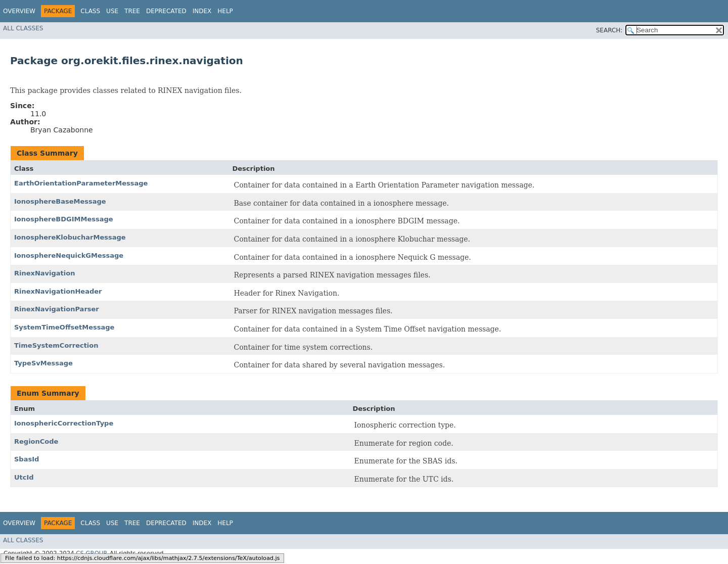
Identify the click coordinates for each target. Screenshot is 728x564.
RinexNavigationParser (57, 309)
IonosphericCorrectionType (64, 423)
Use (112, 11)
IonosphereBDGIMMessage (64, 219)
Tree (132, 11)
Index (202, 11)
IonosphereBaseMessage (60, 201)
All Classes (23, 28)
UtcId (24, 477)
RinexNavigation (44, 273)
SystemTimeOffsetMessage (64, 327)
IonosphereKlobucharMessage (70, 237)
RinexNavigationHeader (58, 291)
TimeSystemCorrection (56, 345)
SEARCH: (609, 30)
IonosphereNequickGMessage (69, 255)
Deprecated (166, 11)
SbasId (27, 459)
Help (225, 11)
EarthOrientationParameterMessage (81, 183)
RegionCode (36, 441)
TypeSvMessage (43, 363)
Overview (19, 11)
